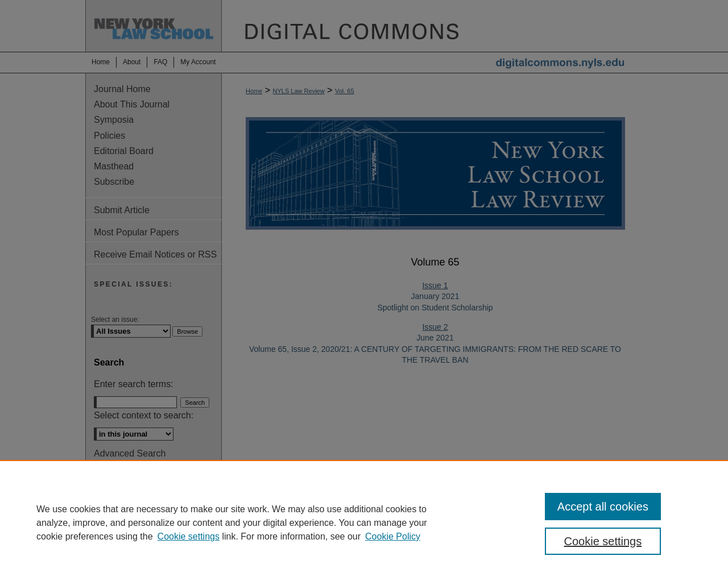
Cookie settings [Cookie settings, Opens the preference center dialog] (603, 541)
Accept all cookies (603, 507)
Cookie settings (189, 536)
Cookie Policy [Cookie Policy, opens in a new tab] (393, 536)
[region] (364, 522)
